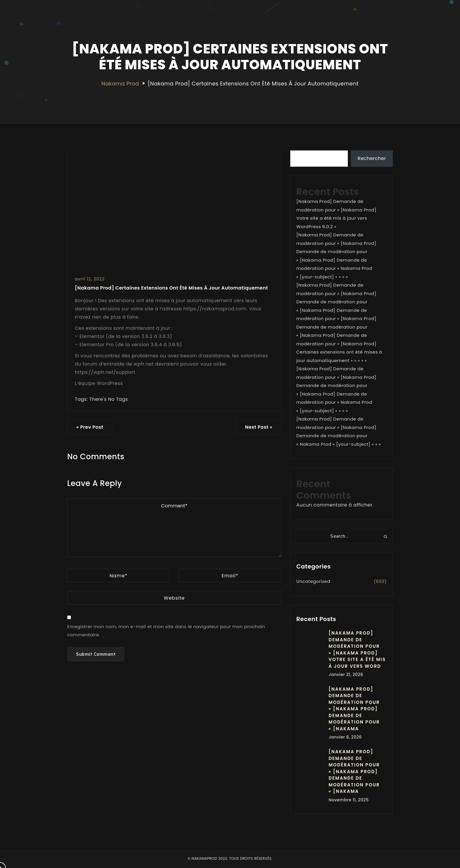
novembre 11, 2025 (349, 800)
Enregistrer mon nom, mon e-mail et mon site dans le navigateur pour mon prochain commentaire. (166, 631)
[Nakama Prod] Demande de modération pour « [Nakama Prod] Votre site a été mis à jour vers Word (357, 650)
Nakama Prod (120, 84)
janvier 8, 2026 (345, 737)
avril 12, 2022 (90, 279)
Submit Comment (96, 654)
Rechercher (372, 158)
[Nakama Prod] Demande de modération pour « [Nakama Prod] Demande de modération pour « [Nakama (354, 709)
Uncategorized (313, 581)
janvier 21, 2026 (346, 674)
